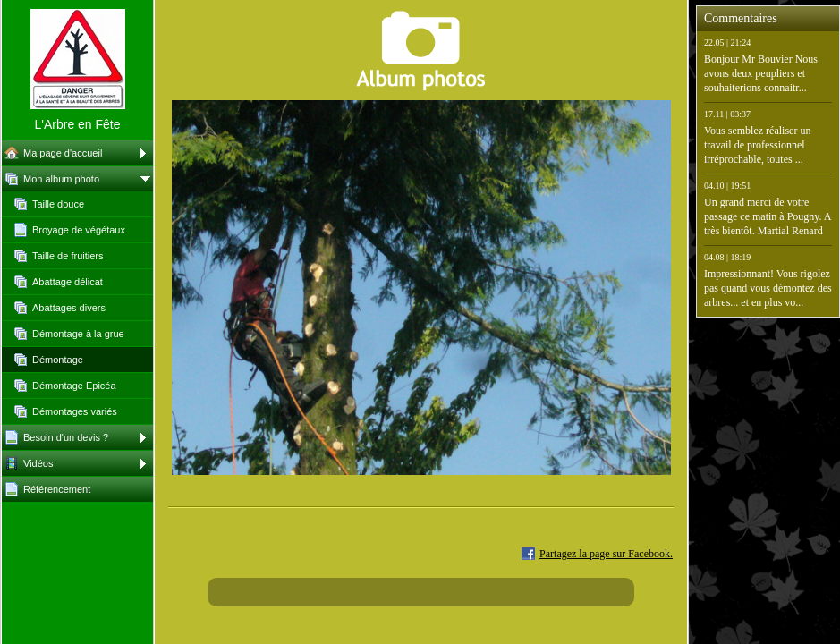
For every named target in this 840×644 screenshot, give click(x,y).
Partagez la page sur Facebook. (606, 554)
